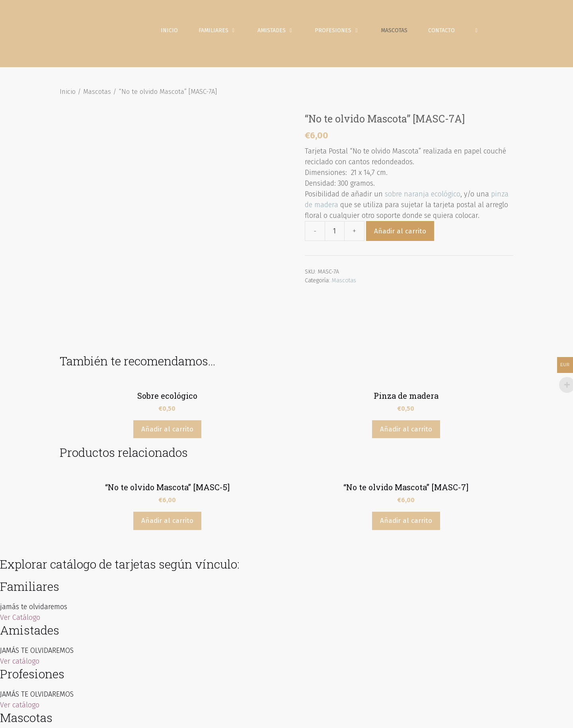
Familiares (224, 32)
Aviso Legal (308, 716)
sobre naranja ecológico (423, 197)
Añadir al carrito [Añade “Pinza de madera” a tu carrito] (406, 379)
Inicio (171, 32)
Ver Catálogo (20, 567)
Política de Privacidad (356, 716)
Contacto (443, 32)
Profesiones (344, 32)
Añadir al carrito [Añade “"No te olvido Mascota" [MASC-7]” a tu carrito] (406, 471)
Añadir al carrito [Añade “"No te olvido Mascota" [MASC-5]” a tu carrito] (167, 471)
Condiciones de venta (470, 716)
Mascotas (395, 32)
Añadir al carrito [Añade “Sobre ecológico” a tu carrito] (167, 379)
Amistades (282, 32)
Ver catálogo (20, 611)
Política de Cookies (413, 716)
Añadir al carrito (400, 234)
